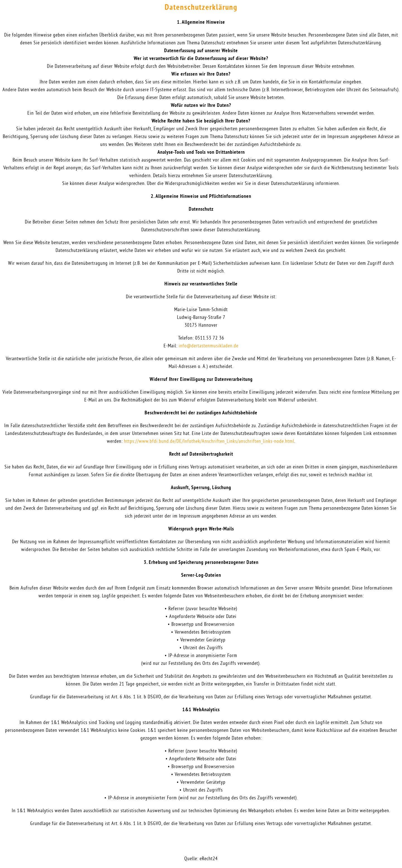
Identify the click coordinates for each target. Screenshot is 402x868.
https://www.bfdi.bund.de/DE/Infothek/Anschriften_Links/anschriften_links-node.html (209, 442)
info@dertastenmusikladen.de (209, 346)
